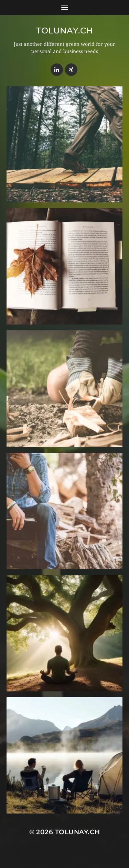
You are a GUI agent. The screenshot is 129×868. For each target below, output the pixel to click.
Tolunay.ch (64, 31)
